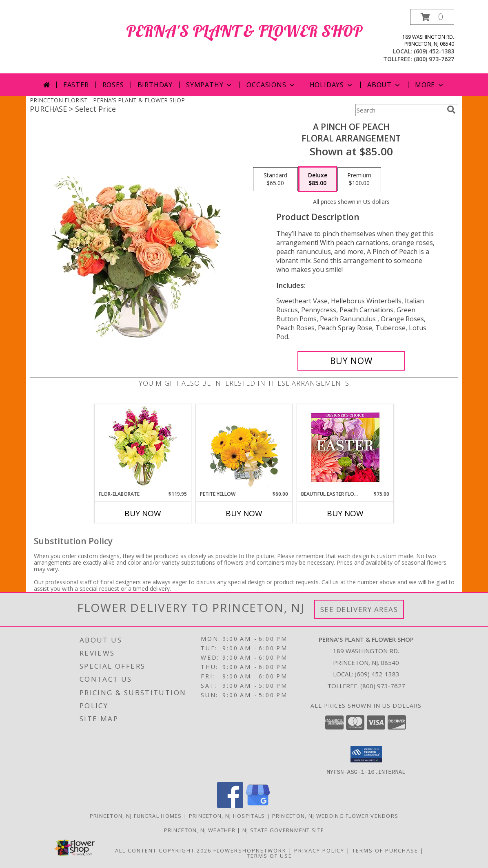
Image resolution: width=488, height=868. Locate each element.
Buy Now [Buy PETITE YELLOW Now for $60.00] (244, 513)
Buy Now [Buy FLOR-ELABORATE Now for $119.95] (143, 513)
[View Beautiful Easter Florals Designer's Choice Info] (345, 447)
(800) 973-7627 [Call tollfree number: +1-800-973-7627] (434, 59)
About (384, 85)
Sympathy (210, 85)
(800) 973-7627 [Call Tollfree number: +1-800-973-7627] (383, 686)
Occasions (271, 85)
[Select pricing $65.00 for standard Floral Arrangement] (275, 179)
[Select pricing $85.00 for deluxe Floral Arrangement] (318, 179)
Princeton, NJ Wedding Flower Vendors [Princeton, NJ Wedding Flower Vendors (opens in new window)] (335, 815)
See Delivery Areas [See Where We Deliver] (359, 609)
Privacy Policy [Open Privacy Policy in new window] (319, 850)
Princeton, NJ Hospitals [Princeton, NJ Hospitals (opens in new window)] (227, 815)
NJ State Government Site (283, 830)
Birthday (155, 85)
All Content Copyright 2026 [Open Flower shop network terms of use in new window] (163, 850)
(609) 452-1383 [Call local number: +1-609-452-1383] (434, 51)
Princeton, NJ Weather (200, 830)
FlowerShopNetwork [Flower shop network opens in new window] (250, 850)
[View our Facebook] (230, 805)
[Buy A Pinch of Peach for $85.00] (351, 361)
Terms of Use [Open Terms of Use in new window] (270, 855)
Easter (76, 85)
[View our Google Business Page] (258, 805)
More (430, 85)
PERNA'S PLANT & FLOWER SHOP (244, 31)
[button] (432, 17)
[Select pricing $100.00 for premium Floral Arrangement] (359, 179)
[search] (451, 110)
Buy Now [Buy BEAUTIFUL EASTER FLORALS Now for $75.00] (345, 513)
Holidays (332, 85)
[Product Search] (399, 110)
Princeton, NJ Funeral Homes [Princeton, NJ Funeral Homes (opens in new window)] (136, 815)
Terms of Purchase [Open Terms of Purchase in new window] (385, 850)
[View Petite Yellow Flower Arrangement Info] (244, 447)
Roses (113, 85)
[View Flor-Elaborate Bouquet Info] (143, 447)
